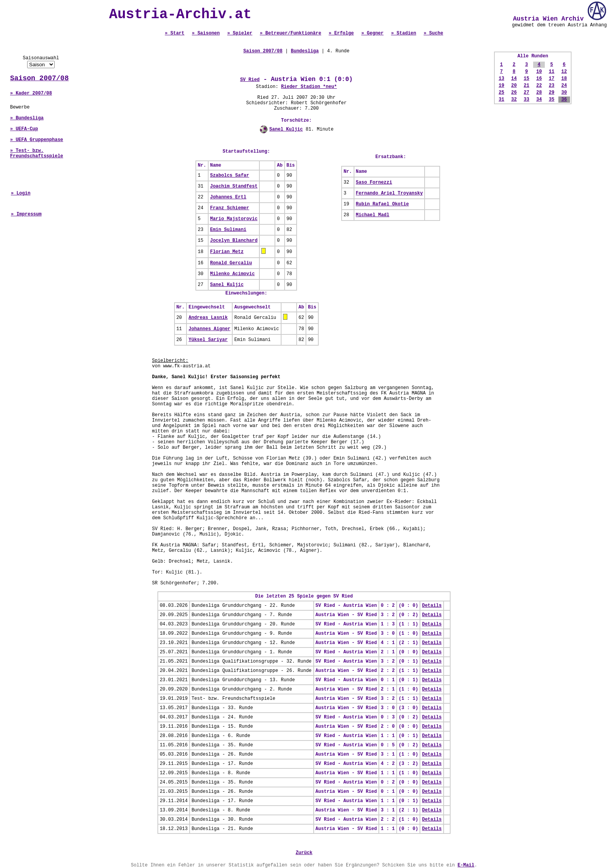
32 (514, 100)
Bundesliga (305, 51)
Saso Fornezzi (374, 183)
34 (539, 100)
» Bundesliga (27, 118)
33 (527, 100)
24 (564, 86)
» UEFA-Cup (24, 129)
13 (501, 79)
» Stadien (403, 33)
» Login (21, 193)
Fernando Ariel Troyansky (389, 193)
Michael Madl (373, 215)
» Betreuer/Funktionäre (290, 33)
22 (539, 86)
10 (539, 72)
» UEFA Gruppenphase (37, 140)
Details (432, 606)
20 (514, 86)
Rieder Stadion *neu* (309, 87)
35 (551, 100)
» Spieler (240, 33)
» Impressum (26, 214)
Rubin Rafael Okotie (383, 204)
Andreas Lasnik (208, 318)
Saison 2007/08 (39, 78)
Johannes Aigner (209, 329)
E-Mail (466, 865)
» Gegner (373, 33)
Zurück (304, 853)
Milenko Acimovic (232, 274)
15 (527, 79)
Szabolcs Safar (230, 176)
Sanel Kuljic (286, 129)
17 (551, 79)
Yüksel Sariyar (208, 340)
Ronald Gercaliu (231, 263)
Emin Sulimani (228, 230)
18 (564, 79)
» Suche (433, 33)
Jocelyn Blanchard (234, 241)
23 (551, 86)
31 (501, 100)
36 (564, 100)
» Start (174, 33)
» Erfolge (341, 33)
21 (527, 86)
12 (564, 72)
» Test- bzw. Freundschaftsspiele (37, 153)
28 (539, 93)
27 (527, 93)
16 (539, 79)
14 (514, 79)
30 (564, 93)
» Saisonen (206, 33)
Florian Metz (227, 252)
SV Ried (250, 80)
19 (501, 86)
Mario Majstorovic (234, 219)
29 (551, 93)
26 (514, 93)
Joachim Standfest (234, 186)
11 (551, 72)
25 (501, 93)
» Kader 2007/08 (31, 93)
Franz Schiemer (230, 208)
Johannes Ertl (228, 197)
